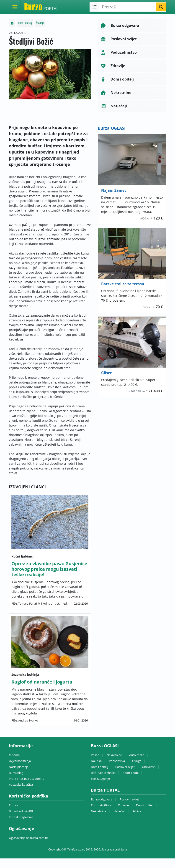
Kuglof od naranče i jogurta (42, 682)
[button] (132, 25)
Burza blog (16, 773)
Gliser (106, 373)
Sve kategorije (100, 779)
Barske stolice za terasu (123, 284)
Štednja (40, 23)
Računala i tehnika (103, 773)
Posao (95, 755)
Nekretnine (114, 755)
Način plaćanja (19, 767)
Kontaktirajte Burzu (22, 817)
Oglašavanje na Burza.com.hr (28, 838)
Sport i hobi (131, 773)
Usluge (137, 761)
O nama (14, 755)
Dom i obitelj (25, 23)
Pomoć (14, 805)
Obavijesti (149, 767)
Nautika (96, 761)
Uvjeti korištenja (20, 761)
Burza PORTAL (105, 790)
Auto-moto (137, 755)
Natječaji (119, 811)
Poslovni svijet (125, 767)
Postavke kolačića (21, 785)
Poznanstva (117, 761)
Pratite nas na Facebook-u (27, 779)
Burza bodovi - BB (21, 811)
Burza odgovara (102, 799)
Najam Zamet (114, 190)
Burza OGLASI (112, 128)
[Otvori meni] (15, 7)
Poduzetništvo (101, 805)
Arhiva (137, 811)
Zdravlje (123, 805)
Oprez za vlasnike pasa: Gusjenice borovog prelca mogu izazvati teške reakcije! (49, 569)
